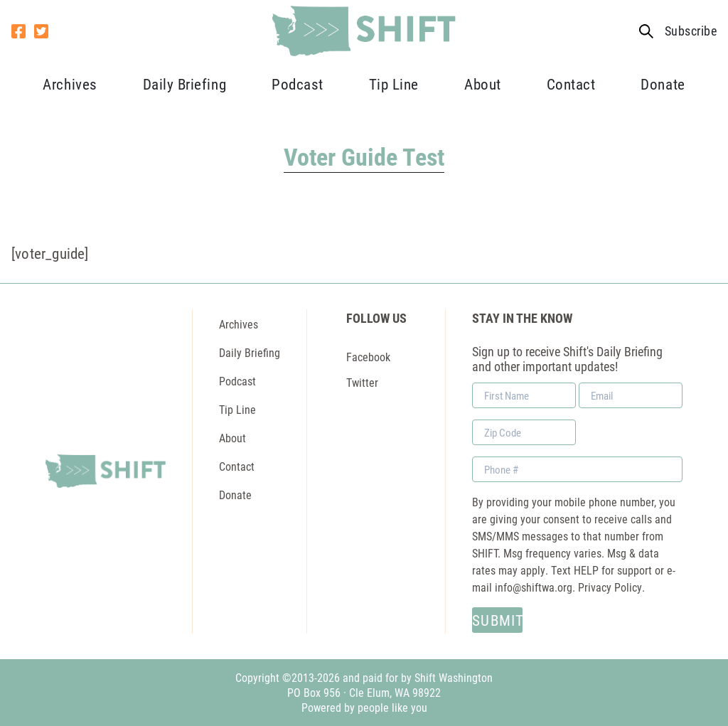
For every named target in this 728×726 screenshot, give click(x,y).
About (483, 84)
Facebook (368, 357)
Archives (70, 84)
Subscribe (691, 31)
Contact (571, 84)
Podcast (298, 84)
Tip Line (394, 84)
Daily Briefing (184, 84)
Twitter (362, 382)
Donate (663, 84)
